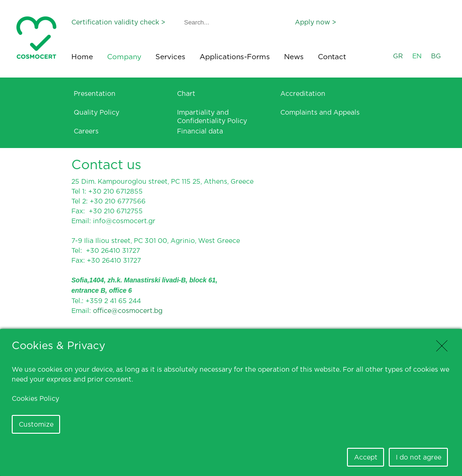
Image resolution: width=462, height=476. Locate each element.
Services (170, 57)
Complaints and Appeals (320, 112)
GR (398, 56)
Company (124, 57)
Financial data (200, 131)
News (294, 57)
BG (436, 56)
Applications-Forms (235, 57)
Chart (186, 93)
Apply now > (316, 22)
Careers (86, 131)
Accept (366, 457)
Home (82, 57)
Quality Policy (96, 112)
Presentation (95, 93)
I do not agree (419, 457)
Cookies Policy (35, 398)
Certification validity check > (118, 22)
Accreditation (303, 93)
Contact (332, 57)
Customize (36, 424)
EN (417, 56)
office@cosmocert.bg (128, 310)
